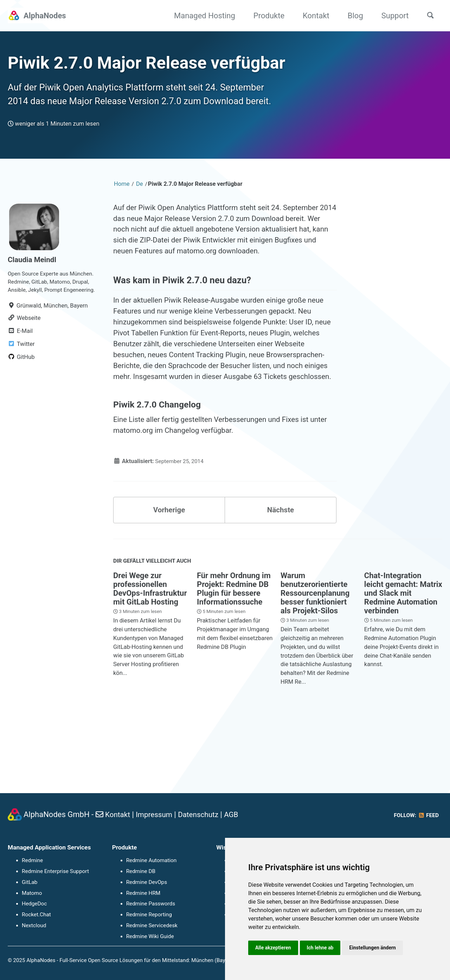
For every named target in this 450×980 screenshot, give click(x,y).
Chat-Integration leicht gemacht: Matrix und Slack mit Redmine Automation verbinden (403, 654)
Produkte (265, 16)
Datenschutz (204, 815)
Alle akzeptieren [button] (274, 947)
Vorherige (169, 568)
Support (391, 16)
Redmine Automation (152, 861)
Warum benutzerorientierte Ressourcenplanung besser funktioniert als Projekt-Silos (315, 654)
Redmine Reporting (149, 915)
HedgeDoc (34, 904)
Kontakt (313, 16)
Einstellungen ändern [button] (377, 947)
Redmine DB (141, 871)
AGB (239, 815)
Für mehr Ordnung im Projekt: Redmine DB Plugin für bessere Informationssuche (234, 650)
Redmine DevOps (147, 882)
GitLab (30, 882)
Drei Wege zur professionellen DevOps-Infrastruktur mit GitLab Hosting (150, 650)
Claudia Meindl (34, 280)
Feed (428, 815)
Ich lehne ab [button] (322, 947)
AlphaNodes (45, 16)
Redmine (32, 861)
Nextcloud (34, 925)
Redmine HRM (143, 893)
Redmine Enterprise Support (56, 871)
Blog (352, 16)
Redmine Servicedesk (152, 925)
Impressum (157, 815)
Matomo (32, 893)
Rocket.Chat (36, 915)
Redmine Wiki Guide (150, 936)
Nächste (281, 568)
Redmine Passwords (151, 904)
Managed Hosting (201, 16)
